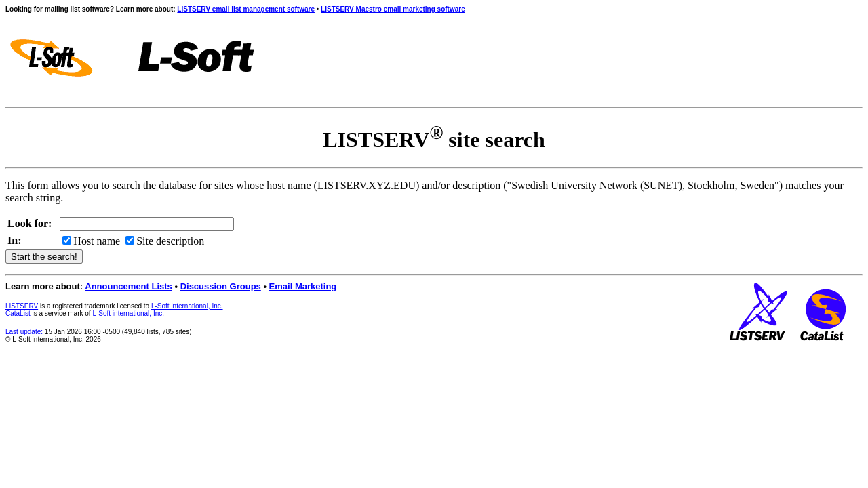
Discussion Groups (221, 286)
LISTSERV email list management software (246, 9)
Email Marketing (303, 286)
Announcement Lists (129, 286)
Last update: (24, 332)
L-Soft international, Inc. (187, 306)
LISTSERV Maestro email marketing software (393, 9)
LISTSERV (22, 306)
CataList (18, 313)
